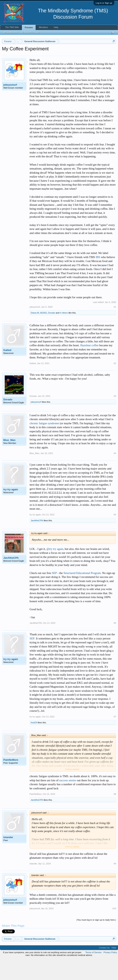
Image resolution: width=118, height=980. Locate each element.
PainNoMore (11, 780)
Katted (7, 370)
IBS (98, 277)
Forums (29, 27)
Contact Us (104, 968)
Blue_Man (9, 460)
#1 (115, 327)
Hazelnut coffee (89, 366)
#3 (115, 416)
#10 (114, 929)
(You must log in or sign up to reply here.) (96, 940)
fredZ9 (34, 743)
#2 (115, 384)
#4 (115, 474)
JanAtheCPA (37, 541)
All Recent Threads (30, 32)
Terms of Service (94, 973)
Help (56, 27)
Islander (8, 858)
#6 (115, 644)
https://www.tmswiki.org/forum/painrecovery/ (38, 59)
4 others (64, 333)
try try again (11, 510)
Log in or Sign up (104, 3)
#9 (115, 884)
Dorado (52, 333)
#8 (115, 815)
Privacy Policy (110, 973)
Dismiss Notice (113, 50)
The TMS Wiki (12, 27)
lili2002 (44, 333)
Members (43, 27)
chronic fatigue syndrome (44, 444)
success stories (68, 801)
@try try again (55, 569)
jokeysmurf (10, 105)
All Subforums (10, 32)
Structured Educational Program (82, 593)
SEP (54, 593)
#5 (115, 535)
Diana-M (35, 333)
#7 (115, 737)
